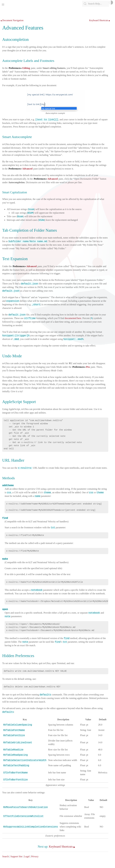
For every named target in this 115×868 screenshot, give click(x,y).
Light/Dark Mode (111, 3)
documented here (73, 318)
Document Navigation (13, 20)
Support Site (16, 856)
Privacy (35, 856)
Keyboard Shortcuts (99, 20)
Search (6, 856)
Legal (27, 856)
